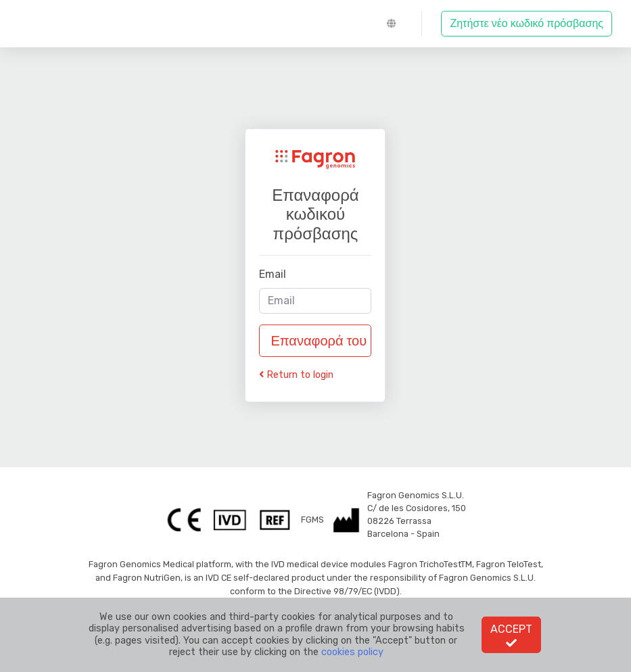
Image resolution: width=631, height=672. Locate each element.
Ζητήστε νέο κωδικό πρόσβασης (527, 23)
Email (273, 274)
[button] (394, 24)
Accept (511, 635)
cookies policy (352, 652)
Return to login (296, 375)
